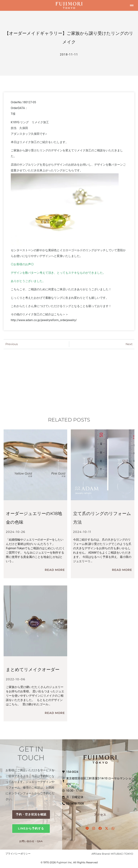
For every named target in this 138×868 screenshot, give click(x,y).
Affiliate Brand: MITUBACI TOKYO (112, 854)
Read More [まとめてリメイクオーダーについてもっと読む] (55, 713)
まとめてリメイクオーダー (33, 670)
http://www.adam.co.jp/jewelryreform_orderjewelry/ (44, 320)
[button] (132, 5)
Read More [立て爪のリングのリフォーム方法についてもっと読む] (122, 570)
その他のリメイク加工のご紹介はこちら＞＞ (40, 314)
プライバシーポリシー (18, 854)
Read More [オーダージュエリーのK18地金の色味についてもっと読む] (55, 570)
